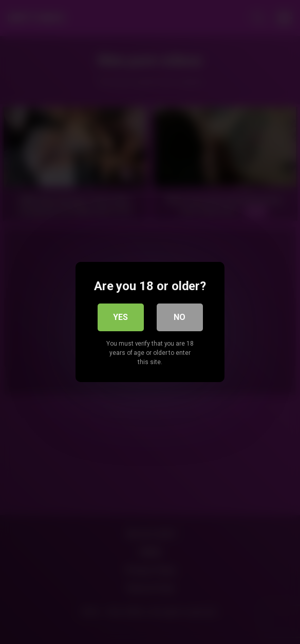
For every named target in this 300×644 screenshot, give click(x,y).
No (180, 317)
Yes (120, 317)
